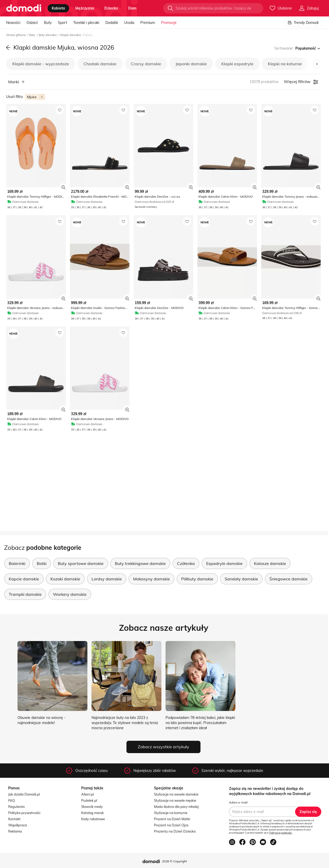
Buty (48, 23)
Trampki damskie (25, 594)
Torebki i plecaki (86, 23)
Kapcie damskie (24, 579)
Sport (62, 23)
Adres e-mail (238, 802)
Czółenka (186, 563)
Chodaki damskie (100, 64)
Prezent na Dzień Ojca (171, 825)
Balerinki (17, 563)
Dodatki (112, 23)
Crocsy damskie (146, 64)
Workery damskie (70, 594)
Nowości (13, 23)
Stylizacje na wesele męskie (175, 800)
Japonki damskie (191, 64)
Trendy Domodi (303, 23)
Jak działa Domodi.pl (24, 794)
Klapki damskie (71, 35)
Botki (42, 563)
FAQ (12, 800)
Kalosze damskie (270, 563)
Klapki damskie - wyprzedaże (41, 64)
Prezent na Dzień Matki (172, 819)
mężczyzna (85, 8)
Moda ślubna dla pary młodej (176, 807)
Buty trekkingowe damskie (140, 563)
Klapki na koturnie (285, 64)
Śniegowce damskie (289, 579)
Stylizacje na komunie (171, 813)
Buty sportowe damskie (81, 563)
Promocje (169, 23)
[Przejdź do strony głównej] (24, 8)
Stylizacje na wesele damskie (176, 794)
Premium (148, 23)
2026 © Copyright (174, 861)
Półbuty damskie (197, 579)
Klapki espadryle (237, 64)
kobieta (58, 8)
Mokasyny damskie (152, 579)
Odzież (32, 23)
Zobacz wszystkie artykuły (163, 747)
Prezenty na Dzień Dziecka (175, 831)
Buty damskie (48, 35)
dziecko (111, 8)
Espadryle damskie (224, 563)
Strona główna (16, 35)
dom (132, 8)
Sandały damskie (241, 579)
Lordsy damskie (107, 579)
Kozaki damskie (65, 579)
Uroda (129, 23)
